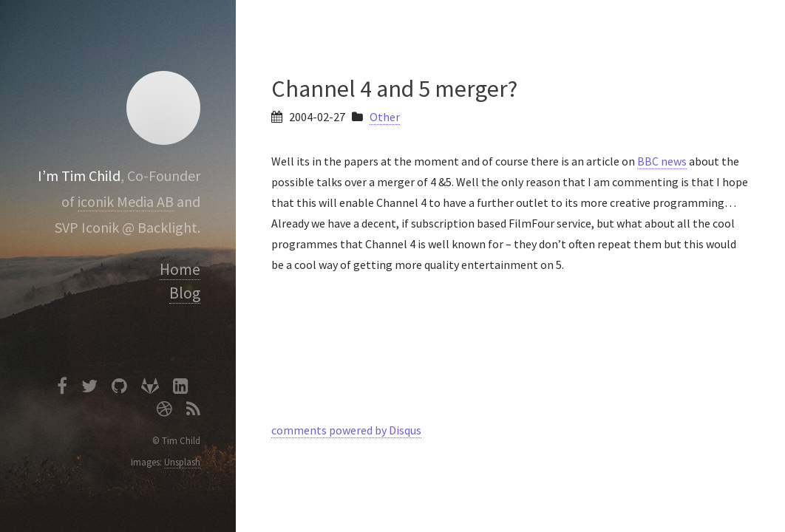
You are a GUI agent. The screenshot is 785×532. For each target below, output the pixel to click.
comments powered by (346, 430)
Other (385, 117)
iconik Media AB (126, 201)
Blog (185, 293)
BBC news (662, 161)
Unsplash (182, 462)
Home (180, 269)
